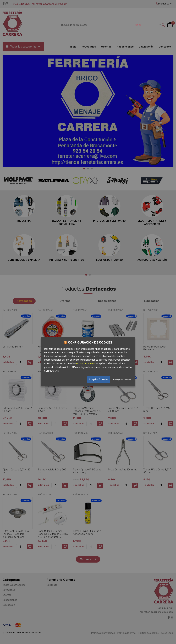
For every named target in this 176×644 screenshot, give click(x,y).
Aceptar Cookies (99, 380)
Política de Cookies (86, 363)
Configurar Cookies (122, 380)
